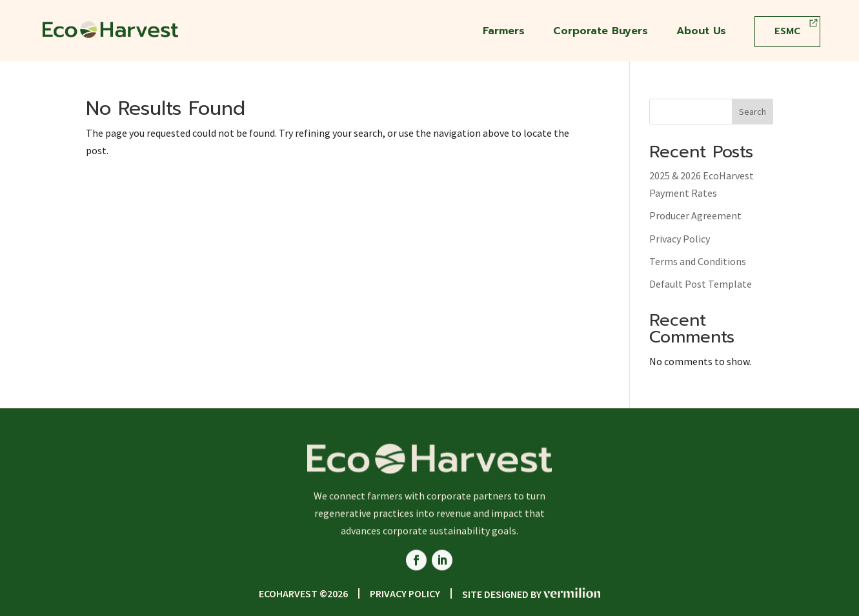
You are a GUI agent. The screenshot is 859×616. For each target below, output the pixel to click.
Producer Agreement (695, 215)
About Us (701, 33)
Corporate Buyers (601, 33)
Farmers (504, 33)
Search (753, 112)
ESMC (787, 31)
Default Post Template (701, 284)
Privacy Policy (680, 239)
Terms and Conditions (698, 261)
